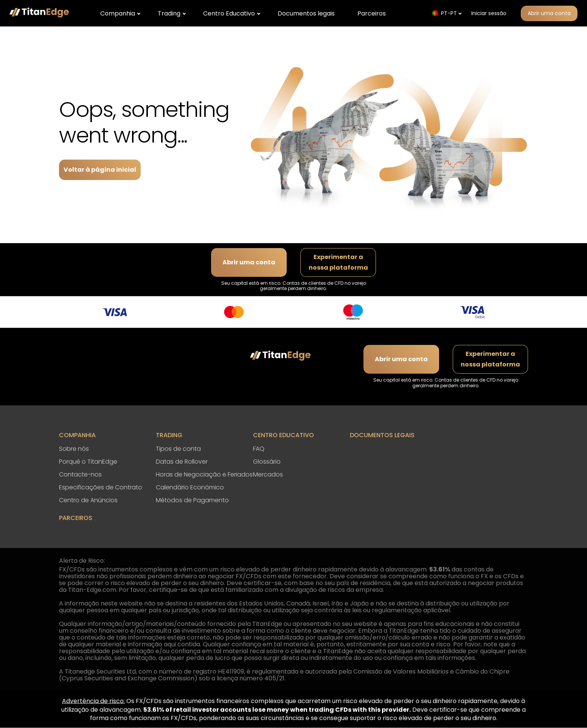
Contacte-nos (80, 474)
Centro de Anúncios (88, 500)
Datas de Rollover (182, 462)
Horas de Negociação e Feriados (204, 474)
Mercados (268, 474)
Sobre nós (74, 449)
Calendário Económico (190, 487)
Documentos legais (306, 13)
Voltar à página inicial (100, 170)
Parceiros (372, 13)
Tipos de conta (178, 449)
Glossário (267, 462)
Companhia (118, 13)
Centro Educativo (229, 13)
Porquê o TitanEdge (88, 462)
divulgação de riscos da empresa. (335, 590)
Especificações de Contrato (101, 487)
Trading (169, 13)
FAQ (259, 449)
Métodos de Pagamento (192, 500)
